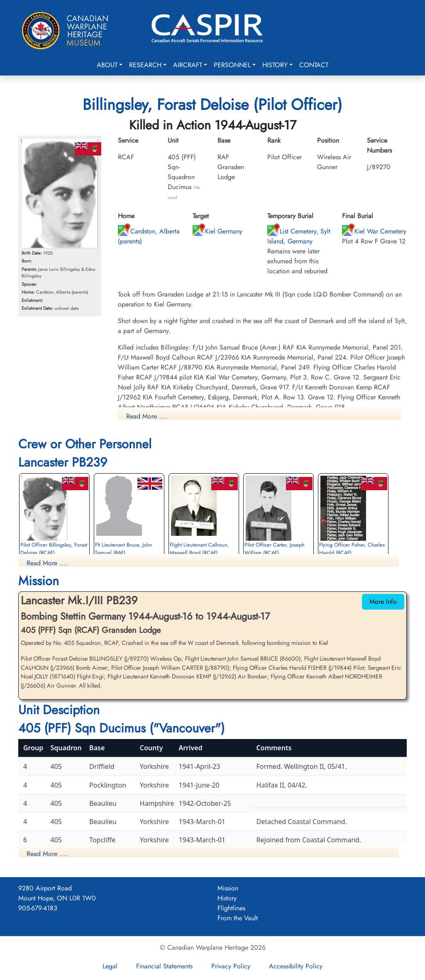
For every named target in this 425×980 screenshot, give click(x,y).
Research (145, 65)
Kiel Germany (217, 231)
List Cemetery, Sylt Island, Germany (299, 236)
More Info (383, 602)
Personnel (232, 65)
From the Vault (238, 918)
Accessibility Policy (296, 966)
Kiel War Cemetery (374, 231)
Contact (314, 65)
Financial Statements (164, 966)
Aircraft (188, 65)
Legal (110, 966)
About (107, 65)
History (275, 65)
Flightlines (231, 908)
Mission (228, 888)
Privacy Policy (231, 966)
